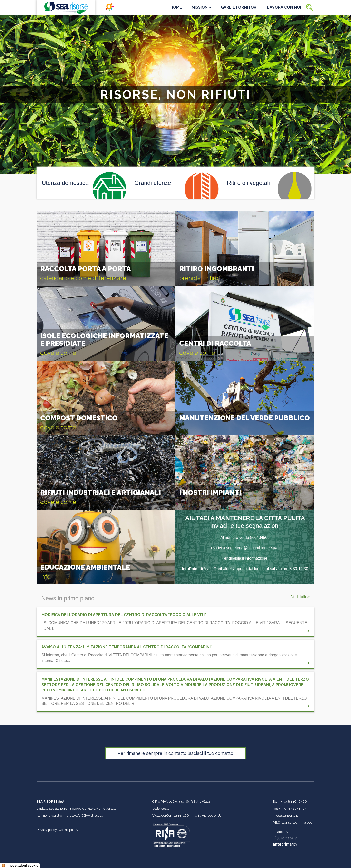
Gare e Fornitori (239, 7)
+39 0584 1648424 (292, 809)
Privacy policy (47, 830)
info (45, 577)
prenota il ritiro (199, 278)
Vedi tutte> (300, 597)
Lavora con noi (284, 7)
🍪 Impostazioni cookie (20, 865)
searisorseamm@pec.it (298, 823)
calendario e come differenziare (83, 278)
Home (176, 7)
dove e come (58, 353)
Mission (201, 7)
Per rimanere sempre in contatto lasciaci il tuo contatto (175, 753)
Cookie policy (68, 830)
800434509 (260, 538)
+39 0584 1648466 (293, 802)
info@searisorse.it (285, 815)
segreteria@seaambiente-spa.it (253, 548)
